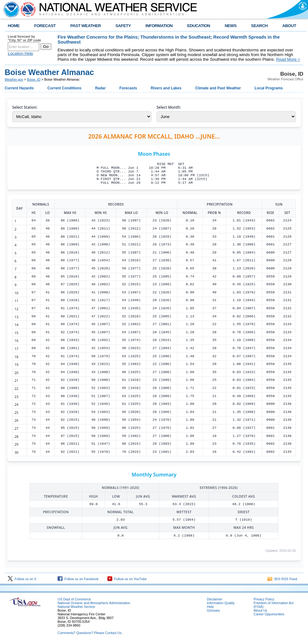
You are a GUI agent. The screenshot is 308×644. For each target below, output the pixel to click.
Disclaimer (215, 599)
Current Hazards (19, 88)
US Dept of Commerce (74, 599)
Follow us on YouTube (127, 579)
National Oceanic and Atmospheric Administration (94, 603)
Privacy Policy (264, 599)
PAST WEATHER (86, 26)
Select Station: (25, 107)
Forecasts (128, 88)
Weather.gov (14, 79)
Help (210, 607)
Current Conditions (64, 88)
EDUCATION (199, 26)
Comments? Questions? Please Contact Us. (90, 633)
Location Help (21, 53)
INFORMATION (159, 26)
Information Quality (221, 603)
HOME (14, 26)
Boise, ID (34, 79)
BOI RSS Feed (282, 579)
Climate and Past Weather (218, 88)
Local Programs (269, 88)
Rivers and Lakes (166, 88)
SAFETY (123, 26)
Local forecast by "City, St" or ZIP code (24, 38)
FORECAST (45, 26)
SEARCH (259, 26)
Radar (100, 88)
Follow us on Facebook (78, 579)
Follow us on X (22, 579)
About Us (260, 610)
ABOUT (289, 26)
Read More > (288, 59)
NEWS (231, 26)
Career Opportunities (269, 614)
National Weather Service (76, 607)
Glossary (213, 610)
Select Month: (169, 107)
